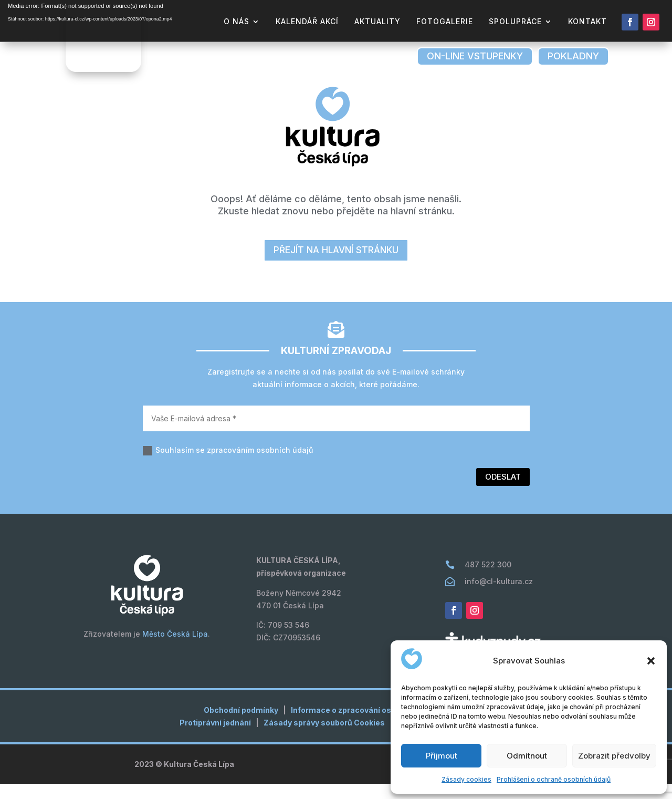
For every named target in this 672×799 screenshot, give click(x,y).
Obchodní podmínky (241, 725)
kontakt (587, 22)
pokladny (573, 56)
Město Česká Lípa (175, 649)
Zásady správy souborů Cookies (324, 738)
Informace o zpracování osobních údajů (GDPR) (380, 725)
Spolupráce (515, 22)
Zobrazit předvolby (614, 756)
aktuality (377, 22)
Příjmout (442, 756)
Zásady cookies (466, 779)
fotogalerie (445, 22)
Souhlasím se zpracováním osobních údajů (228, 466)
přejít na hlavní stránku (336, 265)
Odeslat (503, 492)
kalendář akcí (307, 22)
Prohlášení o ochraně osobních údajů (554, 779)
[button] (651, 661)
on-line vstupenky (475, 56)
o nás (237, 22)
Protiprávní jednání (215, 738)
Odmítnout (527, 756)
